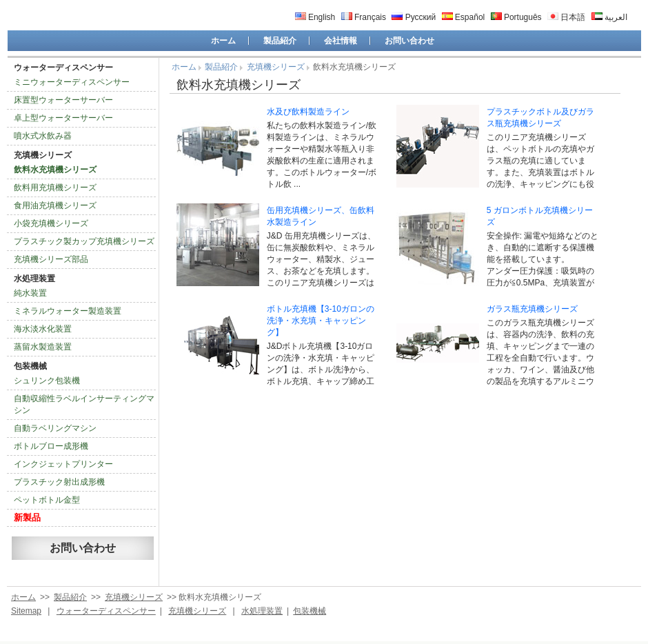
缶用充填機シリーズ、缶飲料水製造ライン (321, 216)
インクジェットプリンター (63, 464)
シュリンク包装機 (47, 381)
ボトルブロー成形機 (51, 446)
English (315, 17)
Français (364, 17)
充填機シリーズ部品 (51, 259)
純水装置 (30, 293)
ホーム (223, 41)
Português (516, 17)
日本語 (566, 17)
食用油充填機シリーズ (55, 205)
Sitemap (26, 611)
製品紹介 (280, 41)
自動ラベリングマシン (55, 428)
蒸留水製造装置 (43, 347)
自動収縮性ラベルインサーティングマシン (84, 404)
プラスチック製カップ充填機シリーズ (84, 241)
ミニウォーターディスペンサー (72, 82)
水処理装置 (34, 279)
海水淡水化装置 (43, 329)
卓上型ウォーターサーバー (63, 118)
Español (464, 17)
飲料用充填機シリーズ (55, 188)
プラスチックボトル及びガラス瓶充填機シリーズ (540, 118)
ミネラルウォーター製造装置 (68, 311)
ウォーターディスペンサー (63, 68)
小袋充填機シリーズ (51, 223)
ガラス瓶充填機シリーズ (532, 309)
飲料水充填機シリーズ (55, 170)
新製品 (27, 517)
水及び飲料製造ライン (308, 112)
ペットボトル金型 (47, 500)
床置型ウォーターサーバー (63, 100)
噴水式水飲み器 (43, 136)
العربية (609, 17)
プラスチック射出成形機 (59, 482)
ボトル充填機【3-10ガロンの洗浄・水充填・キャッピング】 (321, 321)
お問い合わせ (409, 41)
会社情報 (341, 41)
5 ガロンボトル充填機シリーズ (540, 216)
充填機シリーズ (43, 155)
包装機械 (30, 366)
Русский (414, 17)
